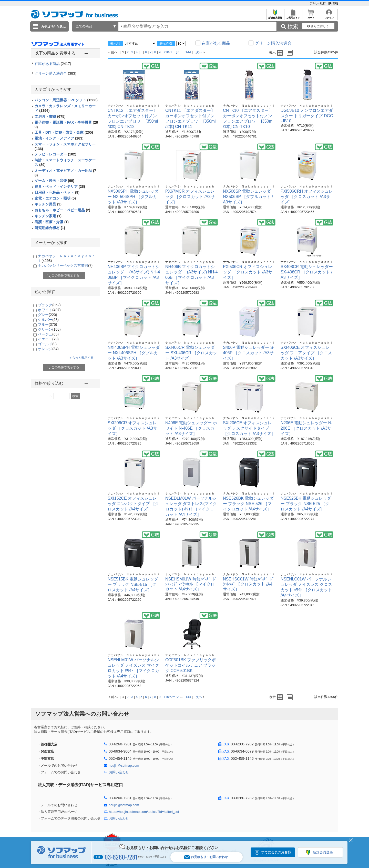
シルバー (48, 320)
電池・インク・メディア (59, 138)
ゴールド (47, 344)
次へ (199, 52)
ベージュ (48, 334)
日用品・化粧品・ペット (57, 192)
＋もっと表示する (81, 358)
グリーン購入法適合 (55, 73)
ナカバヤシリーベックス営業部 (65, 265)
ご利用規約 (318, 3)
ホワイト (49, 310)
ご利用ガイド (293, 16)
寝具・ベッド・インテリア (60, 186)
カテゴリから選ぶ (53, 27)
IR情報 (333, 3)
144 (188, 52)
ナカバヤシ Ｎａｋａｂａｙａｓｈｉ (134, 106)
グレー (48, 315)
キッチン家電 (48, 216)
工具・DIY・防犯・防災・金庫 (64, 132)
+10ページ (171, 52)
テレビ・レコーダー (55, 154)
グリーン (49, 329)
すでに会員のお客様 (276, 852)
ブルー (48, 324)
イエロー (48, 339)
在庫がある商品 (53, 64)
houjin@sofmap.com (124, 766)
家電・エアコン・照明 (55, 198)
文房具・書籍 (50, 116)
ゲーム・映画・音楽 (54, 181)
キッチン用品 (48, 204)
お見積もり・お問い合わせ (206, 857)
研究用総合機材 (50, 228)
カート (311, 16)
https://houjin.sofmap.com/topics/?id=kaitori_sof (144, 812)
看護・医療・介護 (52, 222)
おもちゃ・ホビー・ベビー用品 (62, 210)
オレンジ (48, 349)
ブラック (49, 305)
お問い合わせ (119, 772)
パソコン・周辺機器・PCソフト (66, 100)
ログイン (329, 16)
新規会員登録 (275, 16)
